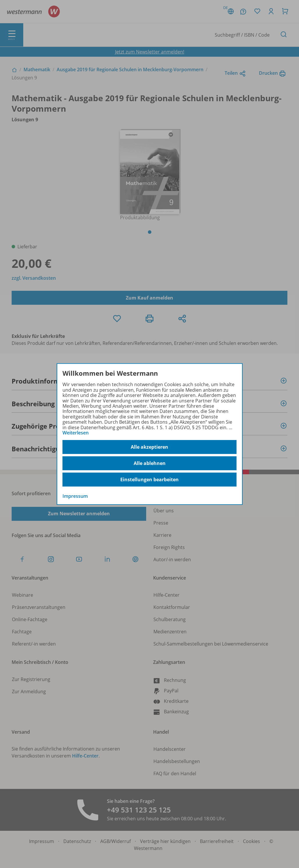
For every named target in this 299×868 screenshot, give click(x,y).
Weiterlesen (76, 433)
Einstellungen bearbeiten (149, 480)
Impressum (75, 496)
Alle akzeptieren (149, 447)
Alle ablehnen (150, 463)
